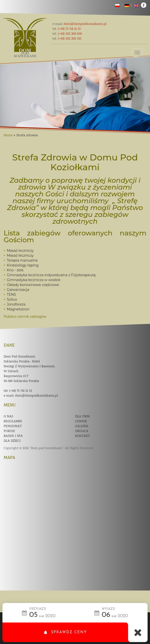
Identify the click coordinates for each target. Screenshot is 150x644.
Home (8, 136)
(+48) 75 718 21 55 (20, 391)
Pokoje (9, 431)
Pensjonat (13, 426)
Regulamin (13, 422)
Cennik (81, 422)
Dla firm (82, 417)
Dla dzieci (12, 441)
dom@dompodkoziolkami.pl (36, 396)
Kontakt (82, 436)
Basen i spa (13, 436)
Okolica (82, 431)
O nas (8, 417)
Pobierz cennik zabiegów (25, 317)
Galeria (82, 426)
